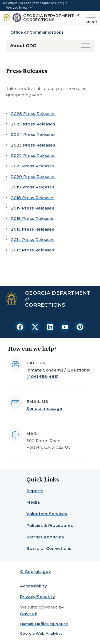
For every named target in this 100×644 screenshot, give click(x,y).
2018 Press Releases (33, 198)
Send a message (44, 408)
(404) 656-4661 (42, 376)
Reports (35, 491)
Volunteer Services (47, 514)
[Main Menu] (91, 18)
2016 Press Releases (33, 218)
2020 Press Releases (33, 177)
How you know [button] (16, 8)
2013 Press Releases (33, 250)
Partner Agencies (45, 537)
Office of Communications (37, 32)
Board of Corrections (49, 548)
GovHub (29, 614)
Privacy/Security (37, 597)
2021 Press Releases (33, 166)
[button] (86, 46)
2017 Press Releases (33, 208)
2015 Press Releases (33, 229)
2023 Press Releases (33, 145)
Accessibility (33, 586)
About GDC (23, 46)
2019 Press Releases (33, 187)
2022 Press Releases (33, 155)
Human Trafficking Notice (44, 624)
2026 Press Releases (33, 114)
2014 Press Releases (33, 240)
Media (33, 502)
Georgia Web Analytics (41, 633)
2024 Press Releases (33, 134)
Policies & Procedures (50, 525)
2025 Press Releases (33, 124)
